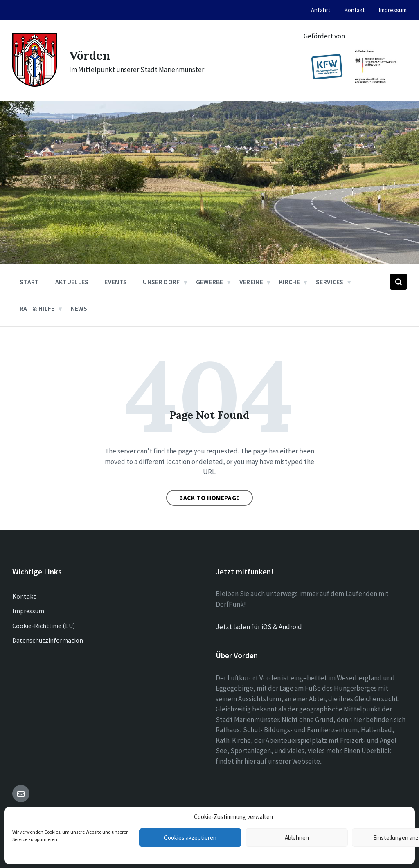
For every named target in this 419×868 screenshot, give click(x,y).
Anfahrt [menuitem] (321, 10)
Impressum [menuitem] (393, 10)
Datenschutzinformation (48, 640)
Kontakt (24, 596)
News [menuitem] (79, 308)
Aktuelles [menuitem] (72, 282)
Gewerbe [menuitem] (210, 282)
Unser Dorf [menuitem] (161, 282)
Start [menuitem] (29, 282)
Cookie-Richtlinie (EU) (44, 626)
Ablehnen (297, 838)
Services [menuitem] (330, 282)
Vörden (91, 55)
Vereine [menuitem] (251, 282)
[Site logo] (35, 84)
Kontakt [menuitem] (355, 10)
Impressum (28, 611)
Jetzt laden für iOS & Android (259, 627)
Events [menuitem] (116, 282)
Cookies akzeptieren (190, 838)
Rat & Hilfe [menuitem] (37, 308)
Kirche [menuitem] (289, 282)
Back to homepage (209, 498)
